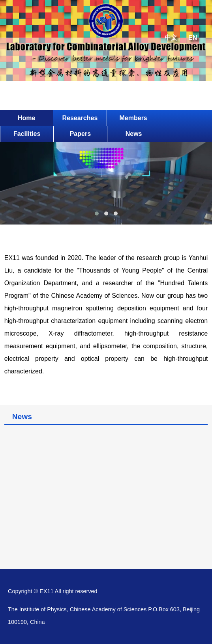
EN (193, 38)
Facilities (27, 134)
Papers (80, 134)
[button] (97, 213)
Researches (80, 118)
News (134, 134)
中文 (171, 38)
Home (26, 118)
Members (133, 118)
